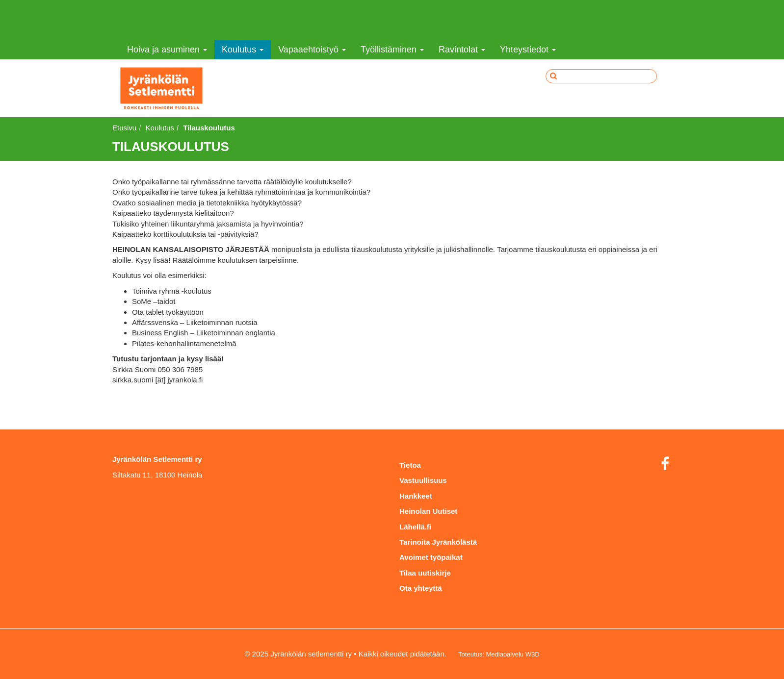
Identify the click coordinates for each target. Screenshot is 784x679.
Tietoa (410, 465)
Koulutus (243, 50)
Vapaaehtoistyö (312, 50)
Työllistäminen (392, 50)
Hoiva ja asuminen (167, 50)
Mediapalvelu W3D (512, 654)
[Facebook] (665, 464)
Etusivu (124, 128)
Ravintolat (462, 50)
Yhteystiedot (528, 50)
